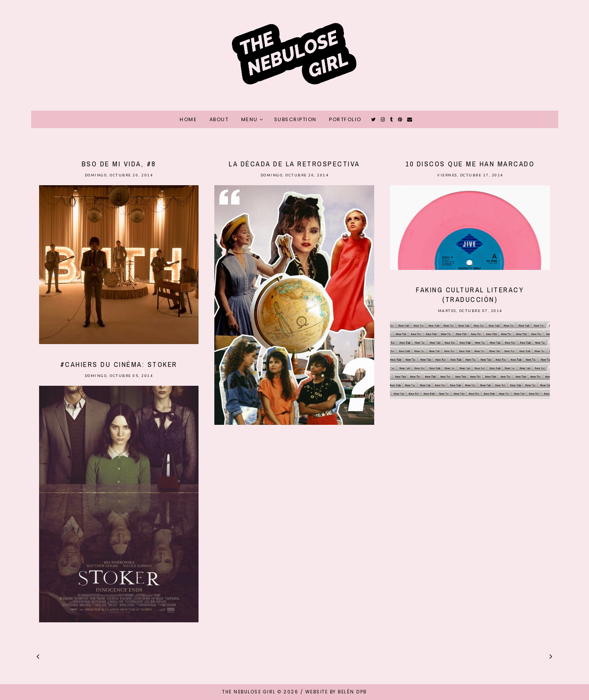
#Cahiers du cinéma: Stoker (119, 364)
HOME (188, 119)
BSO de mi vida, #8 (119, 164)
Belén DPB (352, 692)
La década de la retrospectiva (294, 164)
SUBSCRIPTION (295, 119)
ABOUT (219, 119)
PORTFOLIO (345, 119)
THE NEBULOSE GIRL (249, 692)
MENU (249, 119)
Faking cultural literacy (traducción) (470, 294)
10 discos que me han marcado (470, 164)
